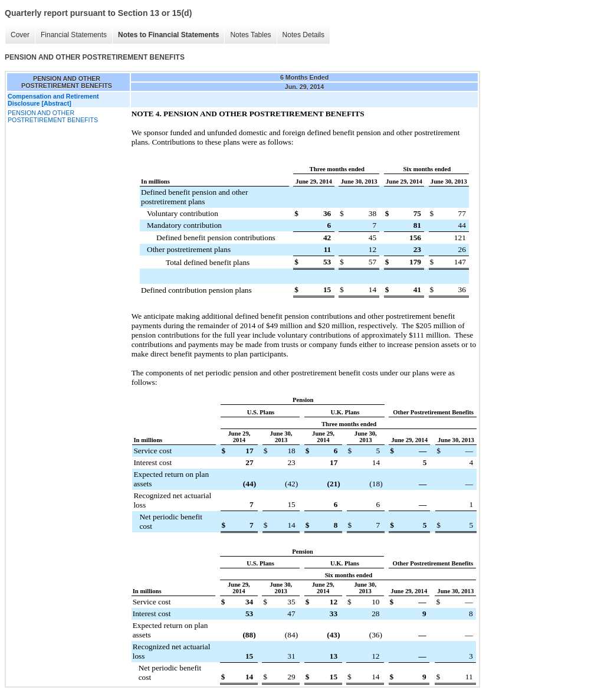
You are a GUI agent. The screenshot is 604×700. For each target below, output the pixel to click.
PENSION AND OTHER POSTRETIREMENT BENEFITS (53, 116)
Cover (20, 35)
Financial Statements (74, 35)
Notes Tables (250, 35)
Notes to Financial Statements (168, 35)
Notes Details (303, 35)
